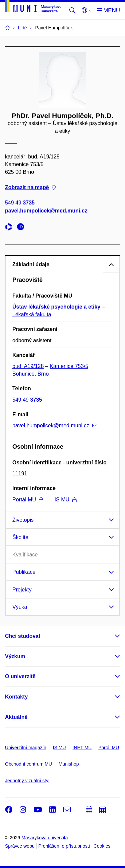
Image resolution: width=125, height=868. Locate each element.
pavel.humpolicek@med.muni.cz (46, 211)
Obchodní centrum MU (28, 764)
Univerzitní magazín (26, 748)
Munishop (69, 764)
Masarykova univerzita (44, 838)
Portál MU (28, 500)
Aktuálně (16, 717)
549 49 (20, 203)
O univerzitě (20, 676)
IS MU (65, 500)
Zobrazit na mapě (30, 188)
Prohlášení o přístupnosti (64, 846)
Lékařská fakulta (32, 314)
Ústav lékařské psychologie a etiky (56, 307)
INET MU (82, 748)
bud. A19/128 (28, 366)
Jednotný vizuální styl (27, 781)
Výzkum (15, 656)
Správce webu (20, 846)
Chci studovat (23, 636)
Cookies (102, 846)
